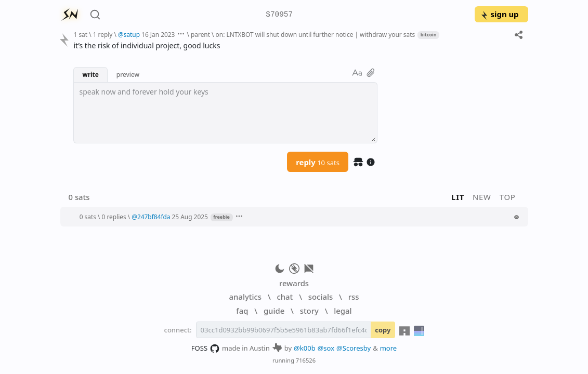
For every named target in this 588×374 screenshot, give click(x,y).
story (309, 311)
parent (200, 34)
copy (383, 330)
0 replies (114, 217)
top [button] (508, 197)
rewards (294, 283)
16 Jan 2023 (158, 34)
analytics (245, 297)
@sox (326, 348)
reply (318, 162)
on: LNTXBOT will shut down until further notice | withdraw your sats (316, 34)
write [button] (90, 74)
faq (242, 311)
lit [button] (458, 197)
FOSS (206, 349)
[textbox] (225, 113)
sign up (499, 14)
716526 (306, 360)
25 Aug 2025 (190, 217)
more (389, 348)
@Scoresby (354, 348)
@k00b (305, 348)
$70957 (279, 15)
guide (274, 311)
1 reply (103, 34)
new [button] (482, 197)
